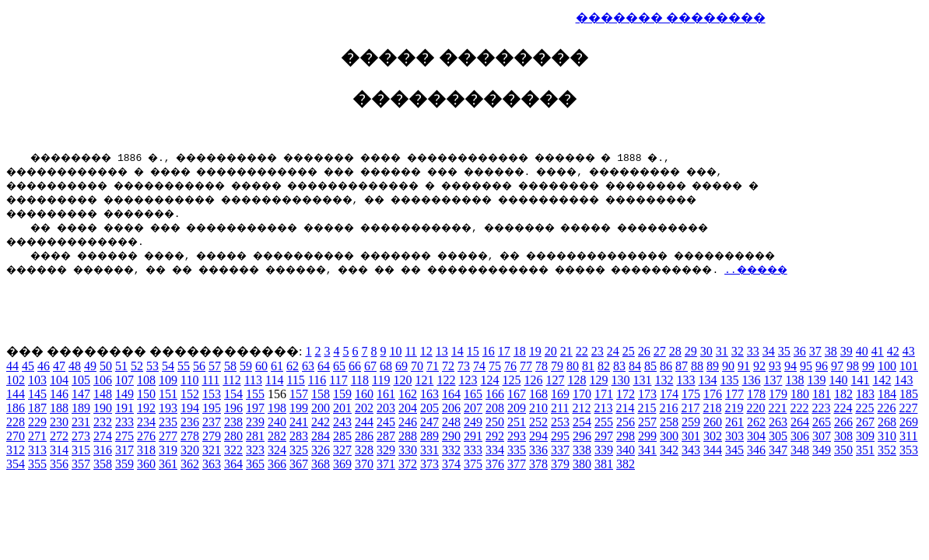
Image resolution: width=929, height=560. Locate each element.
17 (504, 351)
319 (168, 450)
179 (778, 394)
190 (103, 408)
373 (429, 464)
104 (59, 380)
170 (582, 394)
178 (756, 394)
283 (299, 436)
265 (822, 422)
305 (778, 436)
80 (573, 366)
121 (424, 380)
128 (577, 380)
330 (408, 450)
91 (744, 366)
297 (604, 436)
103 (37, 380)
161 (386, 394)
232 (103, 422)
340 (626, 450)
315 (81, 450)
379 (560, 464)
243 (342, 422)
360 (146, 464)
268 (887, 422)
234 (146, 422)
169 (560, 394)
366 (277, 464)
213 (603, 408)
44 (12, 366)
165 (473, 394)
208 (495, 408)
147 (81, 394)
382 (626, 464)
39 (847, 351)
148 (103, 394)
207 (473, 408)
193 (168, 408)
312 (16, 450)
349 (822, 450)
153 (212, 394)
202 (364, 408)
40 (862, 351)
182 (843, 394)
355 (37, 464)
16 (489, 351)
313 (37, 450)
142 (882, 380)
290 (451, 436)
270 (16, 436)
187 (37, 408)
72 (448, 366)
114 (274, 380)
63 (308, 366)
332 (451, 450)
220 (755, 408)
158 (321, 394)
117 (338, 380)
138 (794, 380)
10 (395, 351)
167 (517, 394)
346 (756, 450)
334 (495, 450)
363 (212, 464)
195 (212, 408)
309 (865, 436)
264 (800, 422)
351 (865, 450)
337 (560, 450)
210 (538, 408)
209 (517, 408)
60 (261, 366)
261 (734, 422)
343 (691, 450)
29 (691, 351)
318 (146, 450)
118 (360, 380)
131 (642, 380)
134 (707, 380)
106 (103, 380)
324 (277, 450)
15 (473, 351)
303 (734, 436)
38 (831, 351)
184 (887, 394)
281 (255, 436)
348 (800, 450)
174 (669, 394)
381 (604, 464)
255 (604, 422)
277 (168, 436)
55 (184, 366)
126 (533, 380)
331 (429, 450)
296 (582, 436)
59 (246, 366)
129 (598, 380)
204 (408, 408)
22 (582, 351)
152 (190, 394)
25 (629, 351)
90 (728, 366)
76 (510, 366)
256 (626, 422)
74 (479, 366)
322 (233, 450)
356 (59, 464)
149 (124, 394)
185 (909, 394)
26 (644, 351)
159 (342, 394)
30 (706, 351)
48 (75, 366)
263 (778, 422)
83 (619, 366)
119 (381, 380)
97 (837, 366)
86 (666, 366)
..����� (886, 269)
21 (566, 351)
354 (16, 464)
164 (451, 394)
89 (713, 366)
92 (759, 366)
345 (734, 450)
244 (364, 422)
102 (16, 380)
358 (103, 464)
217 (690, 408)
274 (103, 436)
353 (909, 450)
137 (773, 380)
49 (90, 366)
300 (669, 436)
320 (190, 450)
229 (37, 422)
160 (364, 394)
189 (81, 408)
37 (815, 351)
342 (669, 450)
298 (626, 436)
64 (324, 366)
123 (468, 380)
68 (386, 366)
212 (581, 408)
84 (635, 366)
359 (124, 464)
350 (843, 450)
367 (299, 464)
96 (822, 366)
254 (582, 422)
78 (542, 366)
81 (588, 366)
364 (233, 464)
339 (604, 450)
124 (489, 380)
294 (538, 436)
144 (16, 394)
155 (255, 394)
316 (103, 450)
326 (321, 450)
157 (299, 394)
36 (800, 351)
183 (865, 394)
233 (124, 422)
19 (535, 351)
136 (751, 380)
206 (451, 408)
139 (816, 380)
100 (887, 366)
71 (433, 366)
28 (675, 351)
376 (495, 464)
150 (146, 394)
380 (582, 464)
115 (295, 380)
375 (473, 464)
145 (37, 394)
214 (625, 408)
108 (146, 380)
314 (59, 450)
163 (429, 394)
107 (124, 380)
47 (59, 366)
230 (59, 422)
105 (81, 380)
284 (321, 436)
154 (233, 394)
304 (756, 436)
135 (729, 380)
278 (190, 436)
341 (647, 450)
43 (909, 351)
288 (408, 436)
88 (697, 366)
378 (538, 464)
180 (800, 394)
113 (253, 380)
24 (613, 351)
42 (893, 351)
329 (386, 450)
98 (853, 366)
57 (215, 366)
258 (669, 422)
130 (620, 380)
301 (691, 436)
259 (691, 422)
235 (168, 422)
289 (429, 436)
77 (526, 366)
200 (321, 408)
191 (124, 408)
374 (451, 464)
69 (401, 366)
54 (168, 366)
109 (168, 380)
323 (255, 450)
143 (903, 380)
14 (457, 351)
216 (668, 408)
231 (81, 422)
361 (168, 464)
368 (321, 464)
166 (495, 394)
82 (604, 366)
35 (784, 351)
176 (713, 394)
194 (190, 408)
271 (37, 436)
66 (355, 366)
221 (777, 408)
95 (806, 366)
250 (495, 422)
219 (734, 408)
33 (753, 351)
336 (538, 450)
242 (321, 422)
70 (417, 366)
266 (843, 422)
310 (887, 436)
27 (660, 351)
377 (517, 464)
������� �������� (671, 17)
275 (124, 436)
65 (339, 366)
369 (342, 464)
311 (908, 436)
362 (190, 464)
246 (408, 422)
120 (402, 380)
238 (233, 422)
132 (664, 380)
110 (189, 380)
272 (59, 436)
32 (738, 351)
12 (426, 351)
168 (538, 394)
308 (843, 436)
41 (878, 351)
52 (137, 366)
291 (473, 436)
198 (277, 408)
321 (212, 450)
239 (255, 422)
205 (429, 408)
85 (650, 366)
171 (604, 394)
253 (560, 422)
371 (386, 464)
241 (299, 422)
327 (342, 450)
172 (626, 394)
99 (868, 366)
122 (446, 380)
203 (386, 408)
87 (682, 366)
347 (778, 450)
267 (865, 422)
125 (511, 380)
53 (152, 366)
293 (517, 436)
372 (408, 464)
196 (233, 408)
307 (822, 436)
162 (408, 394)
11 (410, 351)
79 (557, 366)
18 (520, 351)
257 (647, 422)
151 (168, 394)
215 (647, 408)
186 (16, 408)
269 (909, 422)
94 (791, 366)
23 (598, 351)
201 (342, 408)
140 (838, 380)
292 (495, 436)
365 (255, 464)
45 (28, 366)
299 (647, 436)
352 (887, 450)
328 (364, 450)
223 (821, 408)
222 (799, 408)
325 (299, 450)
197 (255, 408)
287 (386, 436)
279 (212, 436)
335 (517, 450)
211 (560, 408)
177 (734, 394)
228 (16, 422)
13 (442, 351)
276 (146, 436)
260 (713, 422)
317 (124, 450)
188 (59, 408)
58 (230, 366)
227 (908, 408)
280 (233, 436)
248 (451, 422)
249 (473, 422)
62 (293, 366)
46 (44, 366)
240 (277, 422)
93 (775, 366)
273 (81, 436)
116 (317, 380)
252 (538, 422)
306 (800, 436)
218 (712, 408)
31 (722, 351)
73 (464, 366)
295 (560, 436)
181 (822, 394)
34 (769, 351)
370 (364, 464)
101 (909, 366)
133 (685, 380)
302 (713, 436)
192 (146, 408)
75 (495, 366)
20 (551, 351)
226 (886, 408)
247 (429, 422)
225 (864, 408)
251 (517, 422)
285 (342, 436)
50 (106, 366)
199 (299, 408)
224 (843, 408)
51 (121, 366)
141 (860, 380)
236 (190, 422)
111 (210, 380)
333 (473, 450)
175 (691, 394)
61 (277, 366)
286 (364, 436)
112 (231, 380)
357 (81, 464)
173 (647, 394)
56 (199, 366)
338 (582, 450)
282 (277, 436)
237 (212, 422)
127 (555, 380)
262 (756, 422)
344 (713, 450)
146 (59, 394)
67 (370, 366)
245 (386, 422)
